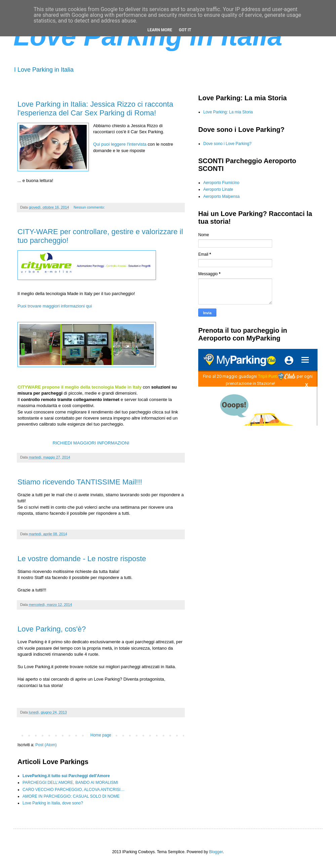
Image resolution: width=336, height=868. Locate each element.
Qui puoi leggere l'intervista (120, 144)
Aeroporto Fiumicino (221, 183)
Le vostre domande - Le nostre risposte (82, 559)
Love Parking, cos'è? (52, 629)
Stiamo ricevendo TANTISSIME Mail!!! (80, 482)
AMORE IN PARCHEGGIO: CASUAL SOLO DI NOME (71, 796)
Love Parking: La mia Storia (228, 112)
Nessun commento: (90, 207)
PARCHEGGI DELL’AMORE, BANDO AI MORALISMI (70, 783)
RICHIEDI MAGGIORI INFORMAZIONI (91, 443)
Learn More (160, 30)
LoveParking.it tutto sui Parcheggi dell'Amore (66, 776)
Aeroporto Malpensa (221, 196)
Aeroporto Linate (218, 189)
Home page (101, 735)
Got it (185, 30)
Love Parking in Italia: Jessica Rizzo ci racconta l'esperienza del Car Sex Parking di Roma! (95, 108)
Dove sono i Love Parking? (227, 144)
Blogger (216, 852)
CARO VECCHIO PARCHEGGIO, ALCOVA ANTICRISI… (74, 790)
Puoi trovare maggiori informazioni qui (55, 306)
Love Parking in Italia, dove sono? (53, 803)
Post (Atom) (46, 745)
